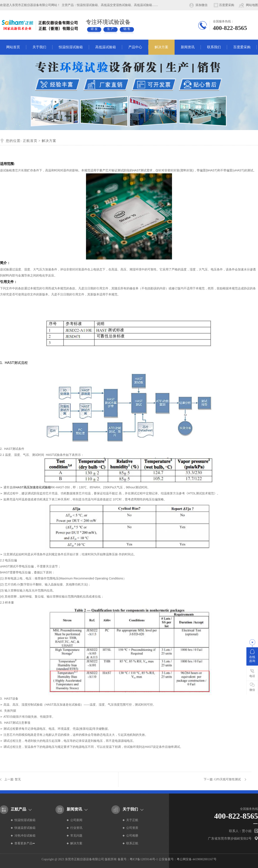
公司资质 (132, 828)
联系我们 (214, 47)
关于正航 (132, 820)
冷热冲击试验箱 (25, 836)
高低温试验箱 (106, 47)
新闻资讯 (188, 47)
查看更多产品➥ (25, 843)
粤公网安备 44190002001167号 (197, 859)
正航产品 (18, 809)
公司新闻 (76, 820)
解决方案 (161, 47)
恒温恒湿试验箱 (71, 47)
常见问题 (76, 836)
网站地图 (252, 5)
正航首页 (30, 141)
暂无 (18, 779)
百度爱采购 (227, 5)
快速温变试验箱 (25, 828)
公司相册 (132, 836)
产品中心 (135, 47)
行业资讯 (76, 828)
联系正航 (132, 843)
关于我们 (39, 47)
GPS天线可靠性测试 (227, 779)
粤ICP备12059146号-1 (144, 859)
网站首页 (13, 47)
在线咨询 (252, 656)
